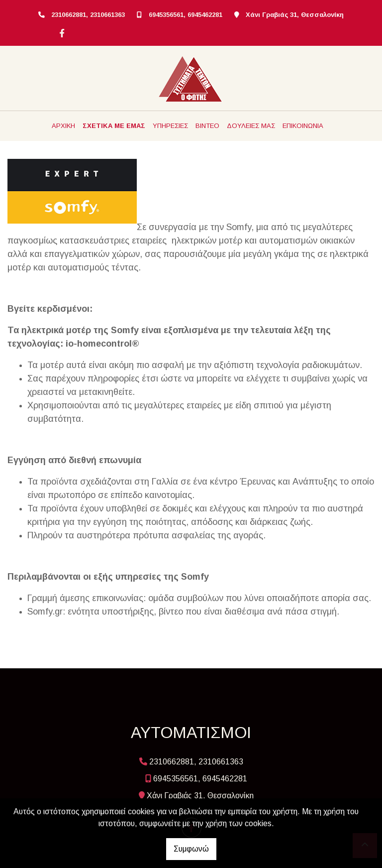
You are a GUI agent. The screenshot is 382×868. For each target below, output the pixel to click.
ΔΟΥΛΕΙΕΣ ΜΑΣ (251, 126)
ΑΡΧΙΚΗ (63, 126)
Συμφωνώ (191, 849)
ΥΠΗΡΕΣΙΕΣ (170, 126)
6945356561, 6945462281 (186, 15)
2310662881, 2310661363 (88, 15)
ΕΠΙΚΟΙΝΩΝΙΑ (303, 126)
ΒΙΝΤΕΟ (207, 126)
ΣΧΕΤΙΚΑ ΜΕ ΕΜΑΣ (114, 126)
